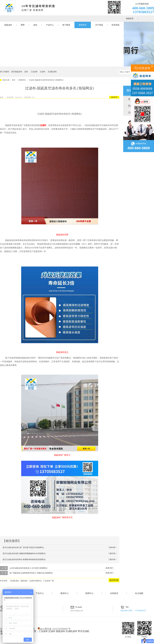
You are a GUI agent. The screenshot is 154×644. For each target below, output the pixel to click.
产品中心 (50, 25)
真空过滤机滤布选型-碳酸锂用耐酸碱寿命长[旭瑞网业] (24, 554)
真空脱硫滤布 (17, 72)
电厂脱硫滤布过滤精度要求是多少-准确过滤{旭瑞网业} (31, 573)
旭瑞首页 (130, 19)
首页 (14, 80)
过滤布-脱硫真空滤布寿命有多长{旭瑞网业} (46, 80)
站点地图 (139, 593)
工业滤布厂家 (49, 581)
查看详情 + (110, 568)
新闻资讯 (83, 25)
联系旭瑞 (115, 25)
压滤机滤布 (52, 72)
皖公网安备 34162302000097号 (54, 629)
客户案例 (66, 25)
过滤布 (43, 72)
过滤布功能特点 (35, 581)
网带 (23, 25)
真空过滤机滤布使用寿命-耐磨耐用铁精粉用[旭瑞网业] (24, 560)
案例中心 (65, 593)
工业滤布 (34, 72)
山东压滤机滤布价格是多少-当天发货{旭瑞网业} (29, 568)
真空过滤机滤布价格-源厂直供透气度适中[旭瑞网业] (23, 547)
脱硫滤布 (8, 25)
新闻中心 (89, 593)
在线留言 (114, 593)
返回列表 (114, 97)
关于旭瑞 (99, 25)
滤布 (35, 25)
